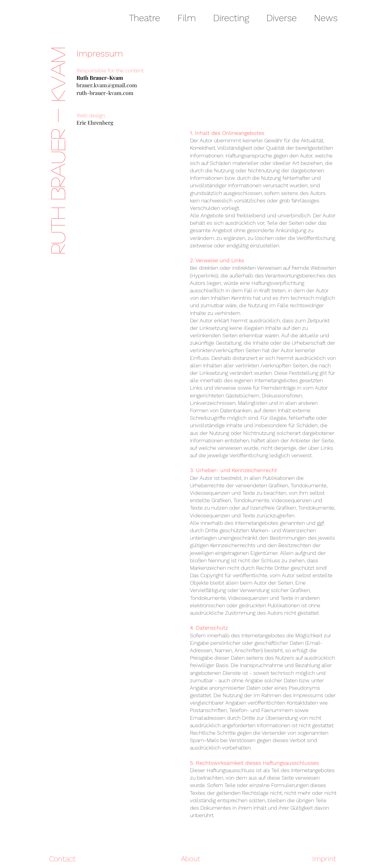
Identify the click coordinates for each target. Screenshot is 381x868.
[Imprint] (317, 859)
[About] (190, 859)
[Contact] (62, 859)
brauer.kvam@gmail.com (107, 85)
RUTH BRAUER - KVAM (57, 151)
